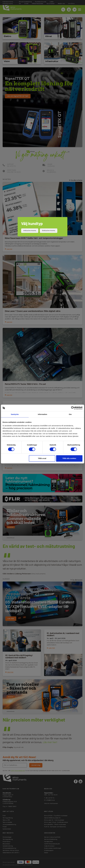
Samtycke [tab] (15, 414)
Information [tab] (42, 414)
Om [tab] (70, 414)
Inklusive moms (30, 231)
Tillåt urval (42, 458)
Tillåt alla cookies (69, 458)
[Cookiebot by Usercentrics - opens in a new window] (73, 408)
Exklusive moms (49, 231)
